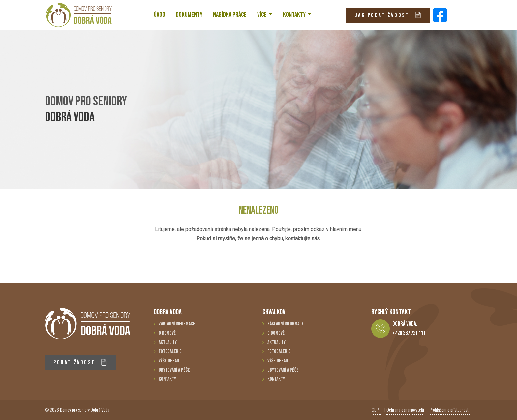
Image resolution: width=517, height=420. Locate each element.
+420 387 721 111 (409, 333)
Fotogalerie (170, 352)
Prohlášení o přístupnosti (450, 410)
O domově (167, 333)
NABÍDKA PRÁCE (230, 15)
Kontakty (167, 379)
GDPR (376, 410)
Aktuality (168, 342)
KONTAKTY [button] (294, 15)
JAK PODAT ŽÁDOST (388, 15)
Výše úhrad (169, 361)
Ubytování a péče (174, 370)
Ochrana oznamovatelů (405, 410)
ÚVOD (159, 15)
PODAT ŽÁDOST (80, 362)
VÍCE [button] (262, 15)
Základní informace (177, 324)
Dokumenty (189, 15)
